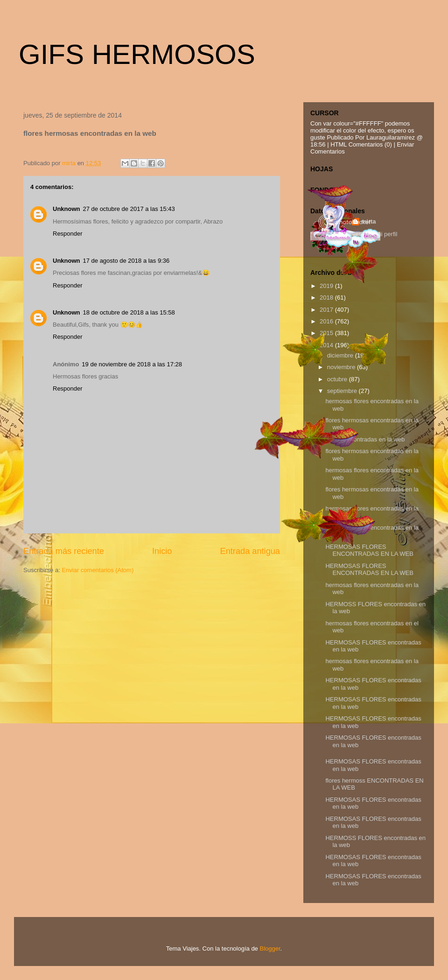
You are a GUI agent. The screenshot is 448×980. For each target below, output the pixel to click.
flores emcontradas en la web (365, 439)
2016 (327, 321)
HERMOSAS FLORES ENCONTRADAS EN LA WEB (369, 550)
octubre (338, 379)
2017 (327, 310)
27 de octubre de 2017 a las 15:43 (129, 209)
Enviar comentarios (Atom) (98, 570)
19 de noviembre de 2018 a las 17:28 (132, 364)
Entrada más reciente (64, 551)
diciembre (341, 355)
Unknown (66, 209)
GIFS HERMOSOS (137, 54)
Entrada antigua (250, 551)
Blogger (270, 948)
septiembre (343, 391)
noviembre (342, 367)
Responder (68, 234)
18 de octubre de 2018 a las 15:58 (129, 312)
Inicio (162, 551)
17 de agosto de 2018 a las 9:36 (126, 261)
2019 (327, 286)
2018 (327, 297)
